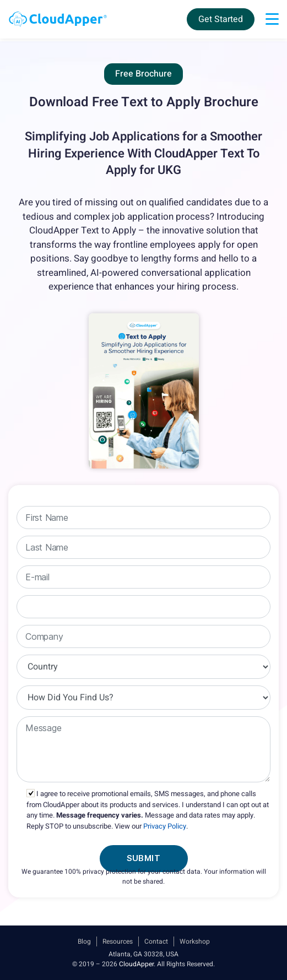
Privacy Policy (165, 826)
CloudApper (136, 964)
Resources (118, 941)
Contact (156, 941)
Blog (84, 941)
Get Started (221, 19)
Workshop (195, 941)
